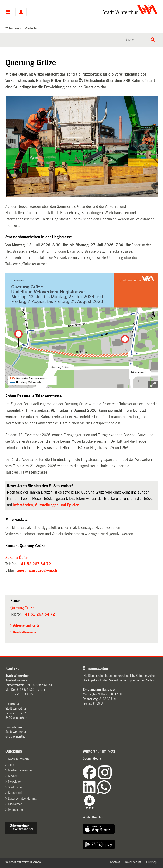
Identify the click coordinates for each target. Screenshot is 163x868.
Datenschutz (133, 862)
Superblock (15, 793)
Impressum (15, 810)
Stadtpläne (15, 787)
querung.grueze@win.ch (37, 570)
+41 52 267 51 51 (39, 685)
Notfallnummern (18, 759)
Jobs (11, 765)
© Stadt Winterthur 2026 (23, 862)
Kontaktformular (25, 632)
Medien (13, 776)
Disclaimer (15, 804)
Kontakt (115, 862)
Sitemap (151, 862)
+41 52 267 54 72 (35, 564)
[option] (82, 146)
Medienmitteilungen (21, 770)
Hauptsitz (12, 704)
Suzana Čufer (17, 558)
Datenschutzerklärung (22, 798)
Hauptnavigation (8, 12)
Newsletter (15, 781)
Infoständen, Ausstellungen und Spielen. (47, 505)
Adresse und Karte (26, 625)
